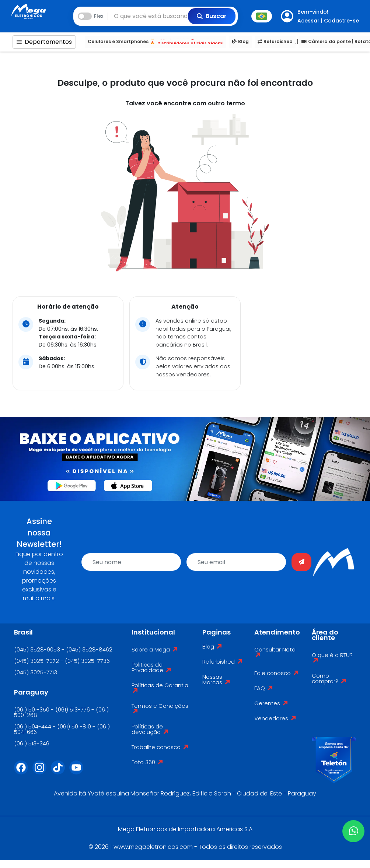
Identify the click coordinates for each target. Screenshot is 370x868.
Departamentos (44, 42)
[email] (236, 562)
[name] (131, 562)
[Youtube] (78, 772)
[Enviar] (301, 562)
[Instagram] (42, 772)
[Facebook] (23, 772)
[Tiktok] (60, 772)
